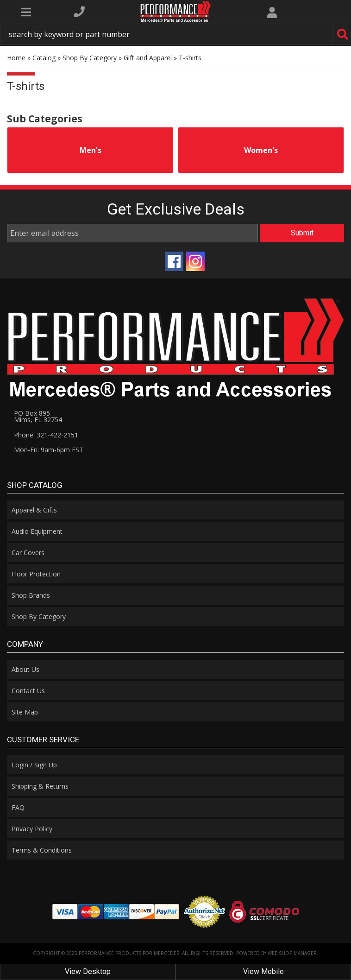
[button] (175, 34)
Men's (91, 150)
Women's (261, 150)
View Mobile (263, 971)
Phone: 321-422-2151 (46, 435)
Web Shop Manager (292, 953)
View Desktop (88, 971)
